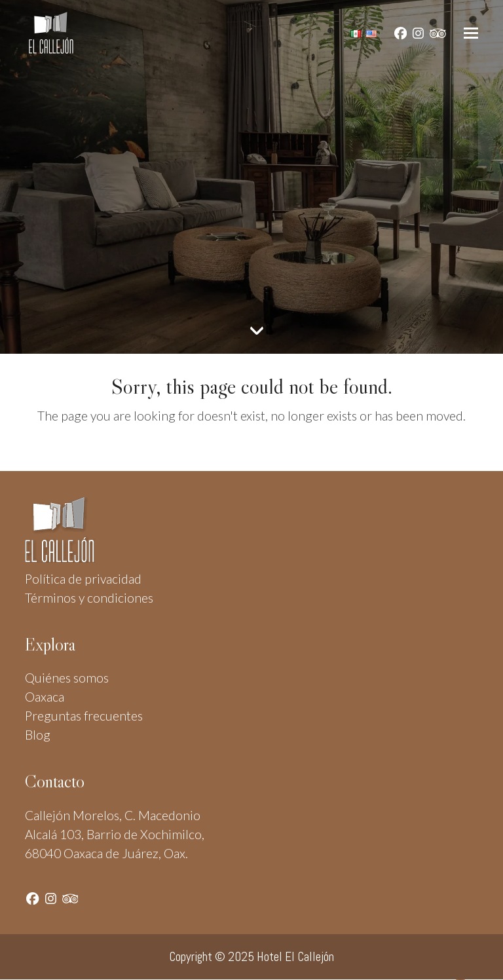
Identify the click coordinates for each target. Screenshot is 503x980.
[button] (471, 33)
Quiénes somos (67, 678)
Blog (38, 735)
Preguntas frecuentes (84, 716)
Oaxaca (45, 697)
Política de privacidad (83, 579)
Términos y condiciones (89, 598)
